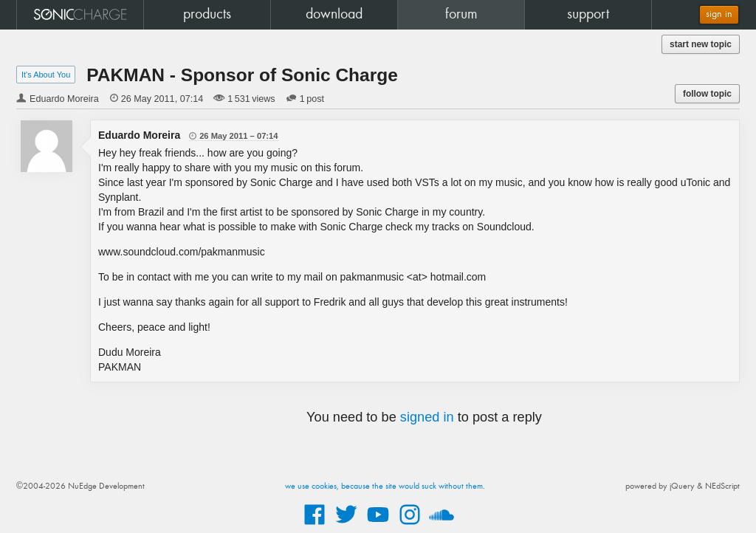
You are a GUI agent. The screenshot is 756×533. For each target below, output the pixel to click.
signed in (427, 417)
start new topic (701, 44)
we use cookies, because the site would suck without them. (385, 486)
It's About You (46, 75)
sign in (719, 14)
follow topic (707, 94)
